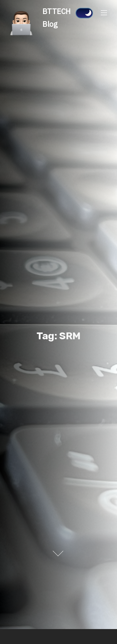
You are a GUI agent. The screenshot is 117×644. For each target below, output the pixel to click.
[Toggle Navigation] (104, 13)
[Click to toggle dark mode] (84, 13)
